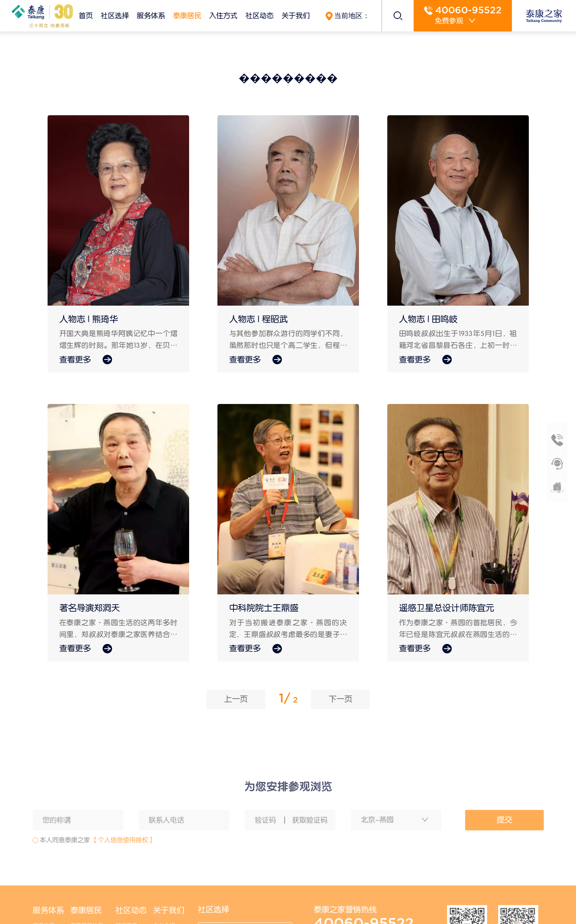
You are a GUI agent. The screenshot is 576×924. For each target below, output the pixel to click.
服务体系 (151, 15)
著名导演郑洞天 (90, 608)
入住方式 (223, 15)
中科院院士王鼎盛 (264, 608)
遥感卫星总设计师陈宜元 (447, 608)
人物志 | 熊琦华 (89, 319)
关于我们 (296, 15)
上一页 (236, 699)
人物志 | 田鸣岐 (428, 319)
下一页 (340, 699)
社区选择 (115, 15)
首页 (86, 15)
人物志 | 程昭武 (259, 319)
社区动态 (259, 15)
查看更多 (86, 360)
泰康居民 (187, 15)
